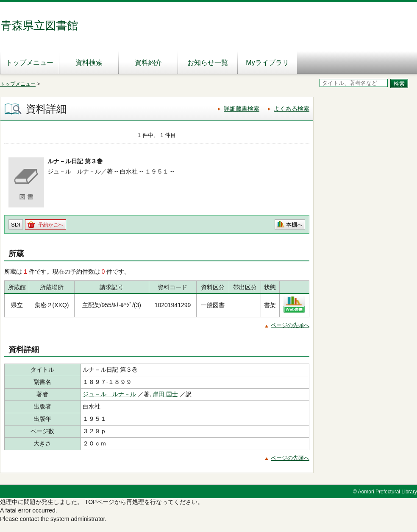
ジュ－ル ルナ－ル (109, 394)
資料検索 (89, 63)
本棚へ (294, 225)
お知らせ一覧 (208, 63)
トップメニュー (30, 63)
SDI (16, 225)
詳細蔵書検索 (242, 109)
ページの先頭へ (290, 325)
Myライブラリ (267, 63)
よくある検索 (292, 109)
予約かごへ (51, 225)
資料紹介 (148, 63)
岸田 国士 (165, 394)
